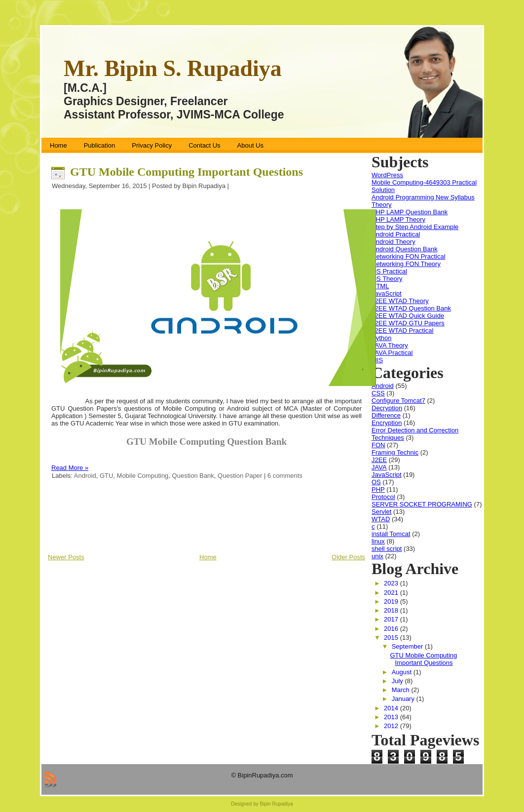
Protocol (383, 497)
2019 (392, 601)
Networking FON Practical (409, 256)
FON (378, 445)
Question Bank (193, 476)
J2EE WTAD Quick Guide (408, 316)
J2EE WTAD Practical (402, 330)
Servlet (381, 512)
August (403, 672)
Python (381, 338)
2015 (392, 638)
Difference (386, 415)
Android (85, 476)
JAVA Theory (390, 345)
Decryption (387, 408)
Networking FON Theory (406, 264)
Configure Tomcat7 (398, 401)
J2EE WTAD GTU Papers (408, 323)
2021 (392, 593)
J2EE (379, 460)
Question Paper (240, 476)
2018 (392, 610)
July (398, 681)
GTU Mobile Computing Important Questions (187, 172)
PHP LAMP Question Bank (410, 212)
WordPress (387, 175)
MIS (377, 360)
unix (377, 556)
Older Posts (348, 557)
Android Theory (393, 242)
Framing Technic (395, 452)
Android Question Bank (405, 249)
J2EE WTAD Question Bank (411, 308)
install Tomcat (391, 534)
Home (208, 557)
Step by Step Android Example (415, 227)
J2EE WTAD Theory (400, 301)
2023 (392, 583)
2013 (392, 717)
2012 (392, 726)
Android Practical (396, 234)
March (402, 690)
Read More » (70, 468)
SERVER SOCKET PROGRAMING (422, 504)
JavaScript (387, 293)
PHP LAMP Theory (398, 219)
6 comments (285, 476)
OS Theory (387, 279)
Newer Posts (66, 557)
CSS (378, 393)
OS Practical (389, 271)
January (404, 699)
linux (378, 541)
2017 (392, 619)
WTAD (381, 519)
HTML (380, 286)
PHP (378, 489)
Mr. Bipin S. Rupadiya (173, 68)
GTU (106, 476)
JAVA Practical (392, 353)
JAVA (379, 467)
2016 (392, 629)
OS (376, 482)
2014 (392, 708)
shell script (387, 549)
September (408, 646)
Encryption (387, 423)
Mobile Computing (143, 476)
